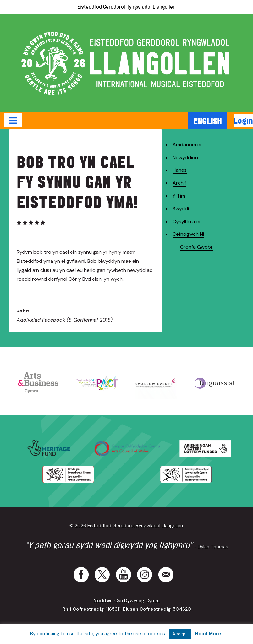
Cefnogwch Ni (188, 234)
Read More (208, 634)
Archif (179, 183)
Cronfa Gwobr (196, 247)
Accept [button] (180, 634)
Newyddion (185, 157)
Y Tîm (179, 196)
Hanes (180, 170)
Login (243, 121)
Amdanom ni (187, 145)
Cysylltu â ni (186, 222)
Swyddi (181, 209)
